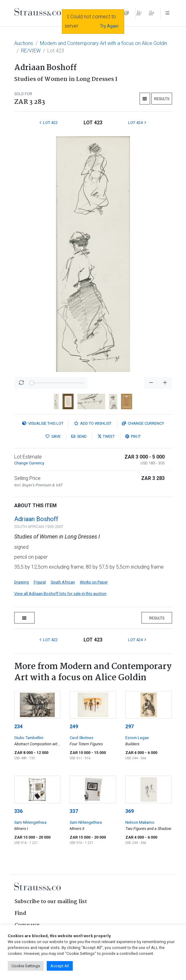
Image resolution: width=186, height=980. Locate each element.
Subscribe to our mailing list (51, 902)
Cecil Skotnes (82, 738)
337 (74, 811)
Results (162, 99)
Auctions (24, 43)
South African (63, 582)
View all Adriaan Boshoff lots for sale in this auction (60, 594)
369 (130, 811)
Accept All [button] (60, 966)
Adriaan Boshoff (36, 519)
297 (130, 727)
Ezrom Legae (137, 738)
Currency (143, 423)
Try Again (109, 26)
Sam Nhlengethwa (30, 822)
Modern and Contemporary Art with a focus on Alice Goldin (104, 43)
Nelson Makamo (140, 822)
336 (18, 811)
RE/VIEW (31, 51)
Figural (40, 582)
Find (20, 913)
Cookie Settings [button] (26, 966)
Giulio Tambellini (29, 738)
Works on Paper (94, 582)
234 (18, 727)
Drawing (22, 582)
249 (74, 727)
